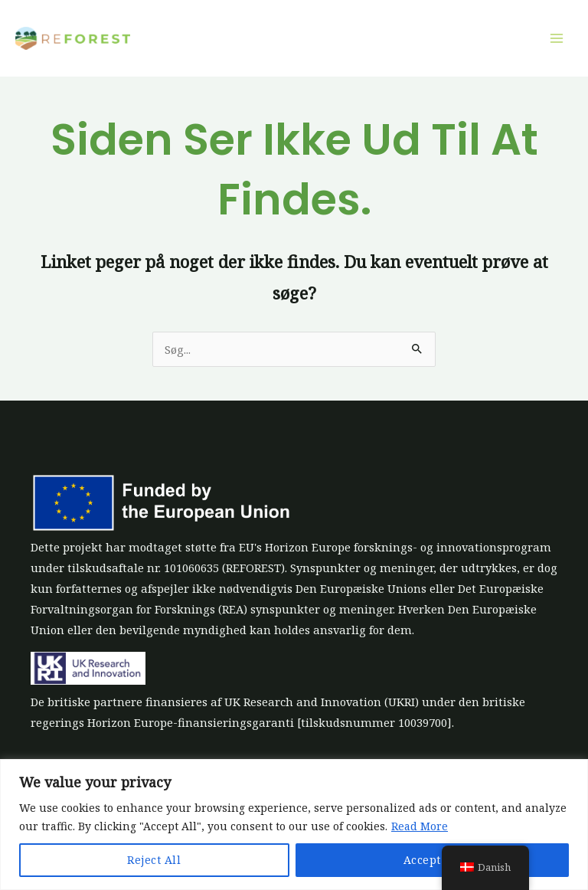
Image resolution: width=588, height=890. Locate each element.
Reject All (154, 860)
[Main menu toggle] (557, 38)
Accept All (432, 860)
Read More (420, 826)
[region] (294, 825)
